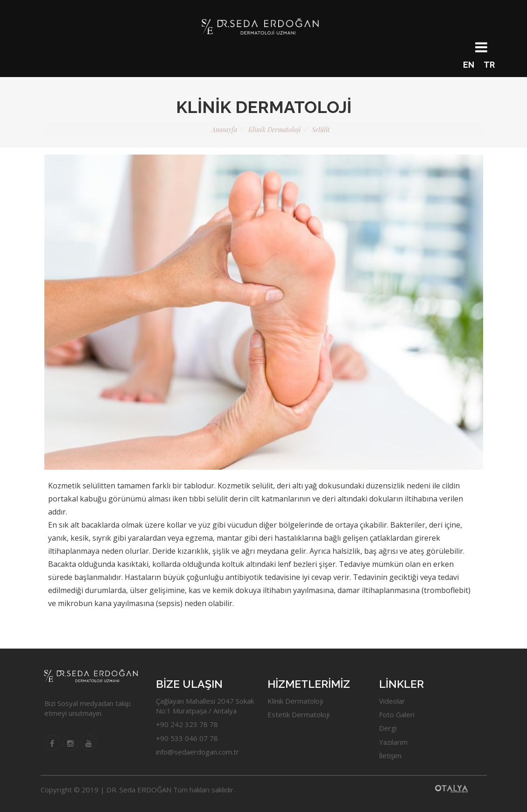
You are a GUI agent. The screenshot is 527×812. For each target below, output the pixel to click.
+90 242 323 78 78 (187, 724)
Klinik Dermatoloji (274, 130)
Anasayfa (224, 130)
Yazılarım (393, 742)
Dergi (388, 728)
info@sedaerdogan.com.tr (197, 752)
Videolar (392, 701)
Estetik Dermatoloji (299, 714)
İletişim (390, 756)
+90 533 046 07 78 (187, 738)
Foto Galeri (397, 714)
